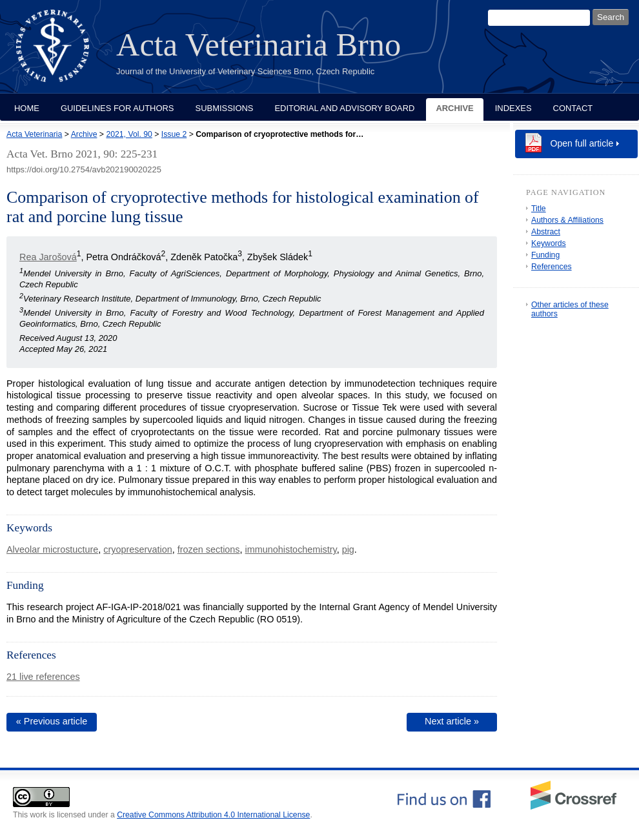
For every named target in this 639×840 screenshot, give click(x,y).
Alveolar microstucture (52, 549)
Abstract (546, 232)
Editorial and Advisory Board (344, 108)
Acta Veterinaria (34, 134)
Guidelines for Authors (117, 108)
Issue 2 (174, 134)
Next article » (452, 721)
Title (539, 209)
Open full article (582, 143)
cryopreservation (137, 549)
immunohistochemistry (291, 549)
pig (348, 549)
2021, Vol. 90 (129, 134)
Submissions (225, 108)
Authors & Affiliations (567, 220)
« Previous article (52, 721)
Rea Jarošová (48, 257)
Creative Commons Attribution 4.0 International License (213, 815)
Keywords (549, 243)
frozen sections (209, 549)
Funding (545, 255)
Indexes (513, 108)
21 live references (43, 677)
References (552, 267)
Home (27, 108)
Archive (454, 108)
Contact (573, 108)
